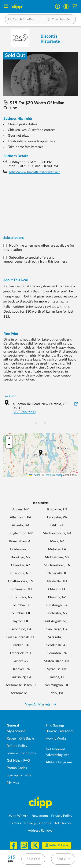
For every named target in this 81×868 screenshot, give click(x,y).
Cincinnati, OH (21, 589)
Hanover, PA (21, 669)
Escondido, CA (21, 629)
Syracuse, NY (57, 669)
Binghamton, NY (21, 533)
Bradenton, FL (21, 549)
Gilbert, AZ (21, 661)
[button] (66, 7)
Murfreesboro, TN (57, 565)
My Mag (13, 783)
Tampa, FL (57, 677)
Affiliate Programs (59, 762)
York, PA (57, 693)
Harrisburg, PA (21, 677)
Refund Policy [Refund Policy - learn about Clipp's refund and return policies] (17, 746)
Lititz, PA (57, 525)
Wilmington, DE (57, 685)
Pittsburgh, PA (57, 605)
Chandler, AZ (21, 565)
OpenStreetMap (54, 475)
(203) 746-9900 (24, 412)
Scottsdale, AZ (57, 645)
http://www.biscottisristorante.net (34, 172)
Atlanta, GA (21, 525)
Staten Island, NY (57, 661)
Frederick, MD (21, 653)
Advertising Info (58, 755)
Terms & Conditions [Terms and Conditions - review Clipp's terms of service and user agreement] (21, 753)
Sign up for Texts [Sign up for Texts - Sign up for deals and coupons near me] (19, 775)
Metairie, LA (57, 549)
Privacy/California (38, 823)
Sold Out (33, 859)
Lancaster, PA (57, 517)
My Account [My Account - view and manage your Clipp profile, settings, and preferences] (16, 731)
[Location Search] (60, 20)
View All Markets (41, 704)
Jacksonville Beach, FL (21, 685)
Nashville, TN (57, 581)
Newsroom (40, 816)
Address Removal (41, 831)
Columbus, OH (21, 613)
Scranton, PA (57, 653)
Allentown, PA (21, 517)
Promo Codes (17, 768)
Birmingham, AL (21, 541)
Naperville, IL (57, 573)
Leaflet (35, 475)
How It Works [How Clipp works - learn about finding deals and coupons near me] (56, 739)
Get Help (13, 761)
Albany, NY (21, 509)
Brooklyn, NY (21, 557)
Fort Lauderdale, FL (21, 637)
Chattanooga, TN (21, 581)
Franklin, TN (21, 645)
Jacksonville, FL (21, 693)
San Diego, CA (57, 629)
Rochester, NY (57, 613)
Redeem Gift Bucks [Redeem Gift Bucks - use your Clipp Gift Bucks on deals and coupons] (21, 739)
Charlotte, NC (21, 573)
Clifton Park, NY (21, 597)
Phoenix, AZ (57, 597)
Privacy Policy (62, 816)
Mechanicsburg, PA (57, 533)
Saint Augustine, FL (57, 621)
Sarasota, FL (57, 637)
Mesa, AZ (57, 541)
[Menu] (6, 6)
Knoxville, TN (57, 509)
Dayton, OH (21, 621)
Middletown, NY (57, 557)
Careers (15, 823)
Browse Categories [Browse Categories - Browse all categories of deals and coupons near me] (60, 731)
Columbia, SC (21, 605)
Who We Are (19, 816)
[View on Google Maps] (76, 404)
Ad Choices (63, 823)
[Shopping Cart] (75, 6)
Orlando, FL (57, 589)
